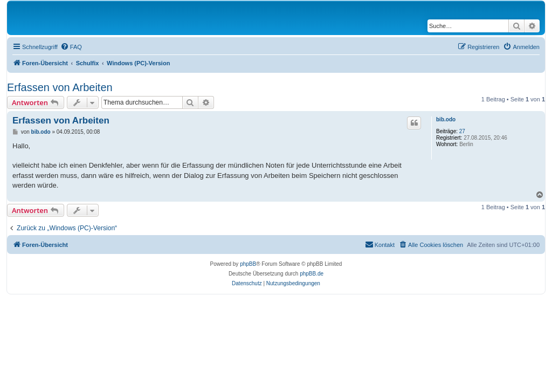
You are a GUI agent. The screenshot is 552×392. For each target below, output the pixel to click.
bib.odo (446, 119)
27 (462, 131)
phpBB (248, 264)
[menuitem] (71, 47)
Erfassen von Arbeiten (60, 87)
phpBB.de (312, 274)
